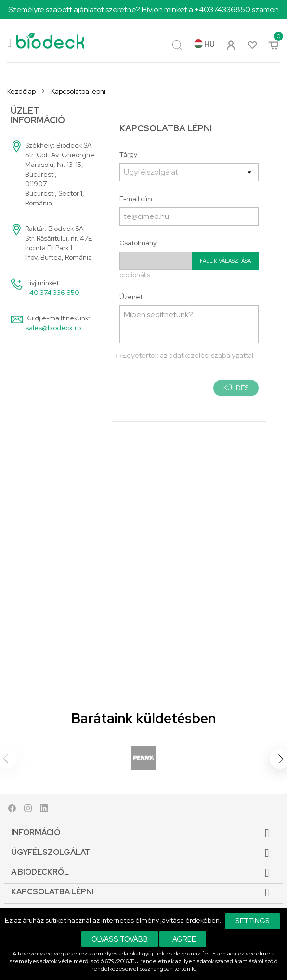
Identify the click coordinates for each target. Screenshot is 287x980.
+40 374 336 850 (52, 293)
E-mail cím (136, 199)
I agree (183, 939)
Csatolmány (138, 243)
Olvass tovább (120, 939)
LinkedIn (44, 810)
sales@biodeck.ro (53, 328)
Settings (253, 921)
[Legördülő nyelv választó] (204, 45)
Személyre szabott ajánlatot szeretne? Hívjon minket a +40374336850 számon (143, 9)
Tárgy (128, 154)
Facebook (12, 810)
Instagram (28, 810)
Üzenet (131, 297)
